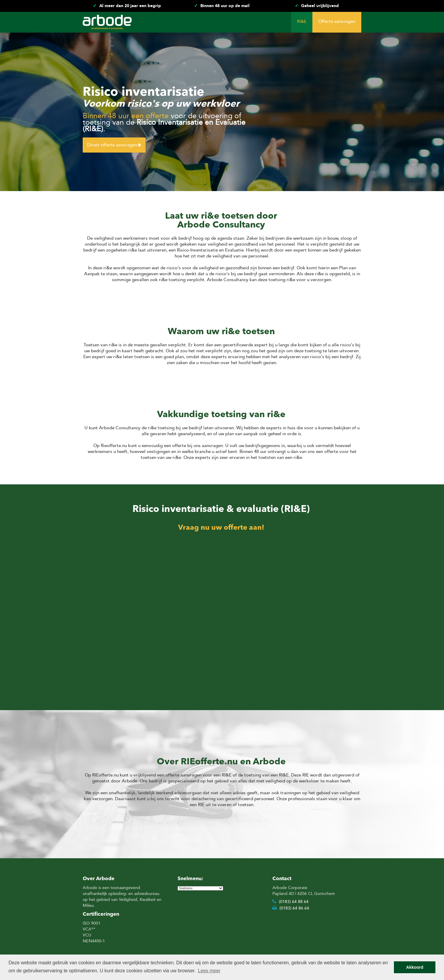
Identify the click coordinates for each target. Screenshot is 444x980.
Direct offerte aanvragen (114, 145)
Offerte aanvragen (337, 21)
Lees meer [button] (209, 971)
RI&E (302, 21)
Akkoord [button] (415, 967)
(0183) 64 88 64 (290, 901)
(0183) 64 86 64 (291, 908)
